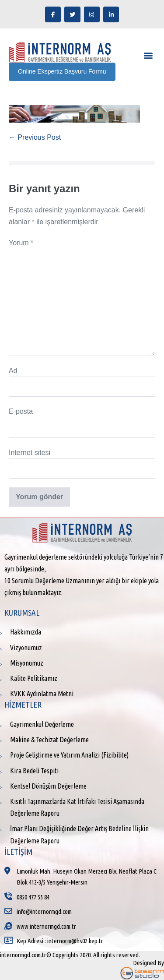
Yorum (21, 243)
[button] (148, 55)
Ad (13, 371)
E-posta (21, 411)
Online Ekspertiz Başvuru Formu (62, 71)
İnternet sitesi (30, 453)
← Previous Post (35, 137)
